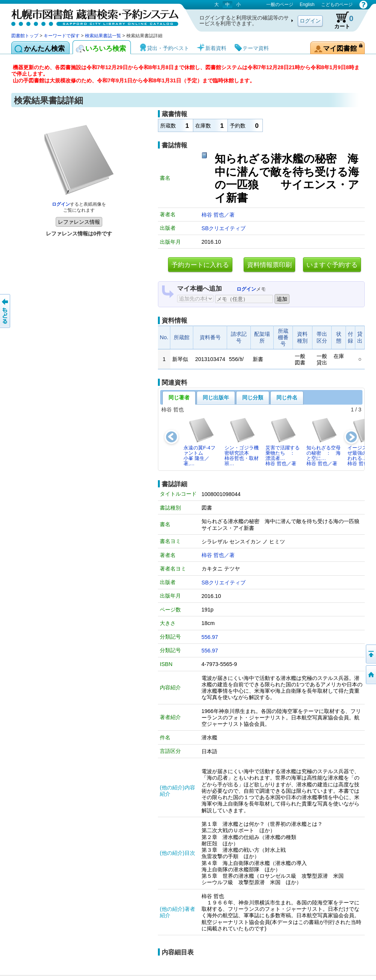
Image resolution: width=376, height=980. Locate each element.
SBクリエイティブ (224, 228)
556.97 (210, 637)
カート (340, 20)
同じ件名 (287, 397)
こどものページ (337, 5)
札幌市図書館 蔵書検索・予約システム (90, 16)
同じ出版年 (216, 397)
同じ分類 (253, 397)
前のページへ (6, 311)
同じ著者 (179, 397)
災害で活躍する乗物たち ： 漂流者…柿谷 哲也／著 (283, 442)
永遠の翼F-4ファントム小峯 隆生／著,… (199, 442)
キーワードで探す (62, 36)
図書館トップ (25, 36)
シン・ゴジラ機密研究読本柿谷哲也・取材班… (242, 442)
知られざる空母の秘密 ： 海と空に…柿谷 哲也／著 (324, 442)
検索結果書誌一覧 (103, 36)
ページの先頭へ (370, 654)
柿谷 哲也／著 (218, 215)
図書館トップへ (370, 675)
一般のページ (280, 5)
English (307, 5)
